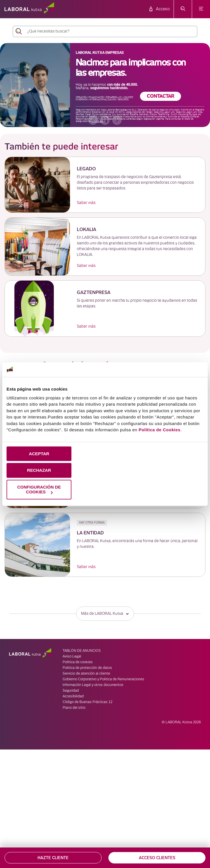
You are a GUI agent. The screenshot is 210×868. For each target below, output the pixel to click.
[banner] (105, 85)
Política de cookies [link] (78, 662)
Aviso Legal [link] (72, 656)
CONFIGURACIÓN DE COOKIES (39, 489)
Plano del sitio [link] (74, 708)
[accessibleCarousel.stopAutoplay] (105, 120)
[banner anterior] (93, 120)
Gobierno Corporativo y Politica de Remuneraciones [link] (103, 679)
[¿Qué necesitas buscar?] (110, 31)
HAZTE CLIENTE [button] (53, 858)
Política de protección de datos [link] (87, 668)
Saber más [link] (86, 203)
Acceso (163, 9)
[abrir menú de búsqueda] (183, 9)
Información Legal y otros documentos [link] (93, 685)
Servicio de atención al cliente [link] (86, 674)
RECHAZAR (39, 470)
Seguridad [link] (71, 691)
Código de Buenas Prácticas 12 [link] (87, 702)
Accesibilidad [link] (73, 696)
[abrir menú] (201, 9)
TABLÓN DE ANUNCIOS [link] (82, 651)
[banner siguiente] (117, 120)
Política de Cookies (159, 430)
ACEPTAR (39, 454)
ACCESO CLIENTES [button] (157, 858)
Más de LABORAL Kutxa (105, 613)
